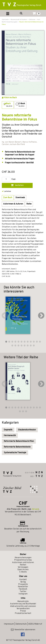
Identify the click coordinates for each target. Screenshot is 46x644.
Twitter (23, 592)
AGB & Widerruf (35, 624)
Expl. (14, 179)
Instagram (23, 594)
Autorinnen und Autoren (23, 563)
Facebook (23, 589)
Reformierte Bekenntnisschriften (19, 441)
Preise (23, 611)
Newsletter (23, 587)
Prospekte (23, 584)
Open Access (23, 570)
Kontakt (23, 580)
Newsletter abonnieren (23, 630)
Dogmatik (8, 430)
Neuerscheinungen (23, 558)
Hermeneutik (10, 436)
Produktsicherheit (23, 613)
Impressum (9, 624)
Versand (35, 509)
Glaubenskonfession (27, 430)
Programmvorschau (23, 560)
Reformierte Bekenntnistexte (17, 447)
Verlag (23, 582)
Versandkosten (23, 609)
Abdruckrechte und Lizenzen (23, 606)
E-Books (23, 572)
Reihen (23, 565)
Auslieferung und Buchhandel (23, 604)
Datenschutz (21, 624)
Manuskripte (23, 601)
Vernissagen (23, 567)
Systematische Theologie (15, 453)
